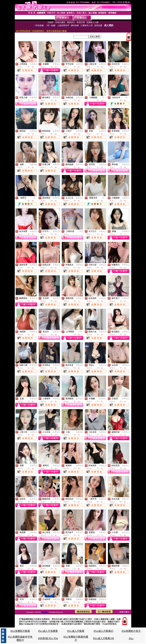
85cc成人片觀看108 (103, 638)
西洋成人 (45, 612)
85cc (131, 638)
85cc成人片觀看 (76, 631)
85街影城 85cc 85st (48, 638)
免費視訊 (33, 64)
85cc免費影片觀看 (20, 631)
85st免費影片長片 (131, 631)
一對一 (103, 98)
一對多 (80, 231)
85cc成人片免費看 (48, 631)
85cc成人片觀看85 (103, 631)
